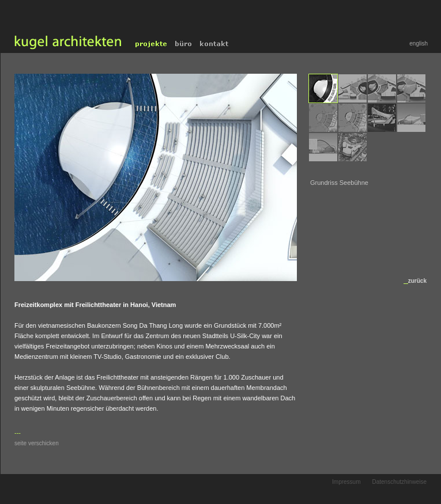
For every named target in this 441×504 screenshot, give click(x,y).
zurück (417, 281)
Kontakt (215, 44)
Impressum (346, 482)
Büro (184, 44)
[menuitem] (323, 88)
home (66, 44)
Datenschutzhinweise (400, 482)
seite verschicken (37, 443)
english (419, 43)
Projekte (152, 44)
